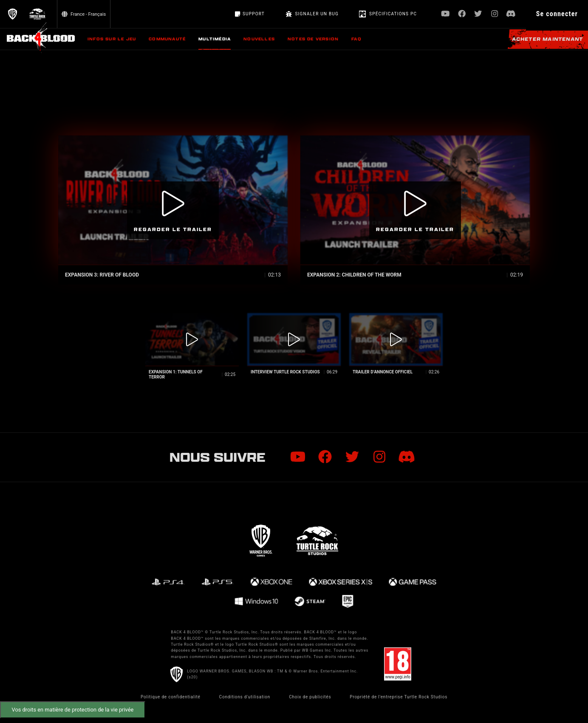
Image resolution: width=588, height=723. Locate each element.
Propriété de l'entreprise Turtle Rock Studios (399, 697)
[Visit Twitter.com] (478, 14)
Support (250, 14)
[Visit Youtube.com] (445, 14)
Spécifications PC (388, 14)
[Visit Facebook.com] (462, 14)
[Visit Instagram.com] (495, 14)
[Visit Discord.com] (511, 14)
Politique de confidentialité (171, 697)
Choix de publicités (310, 697)
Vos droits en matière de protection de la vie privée (73, 710)
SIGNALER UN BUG (312, 14)
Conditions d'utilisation (245, 697)
